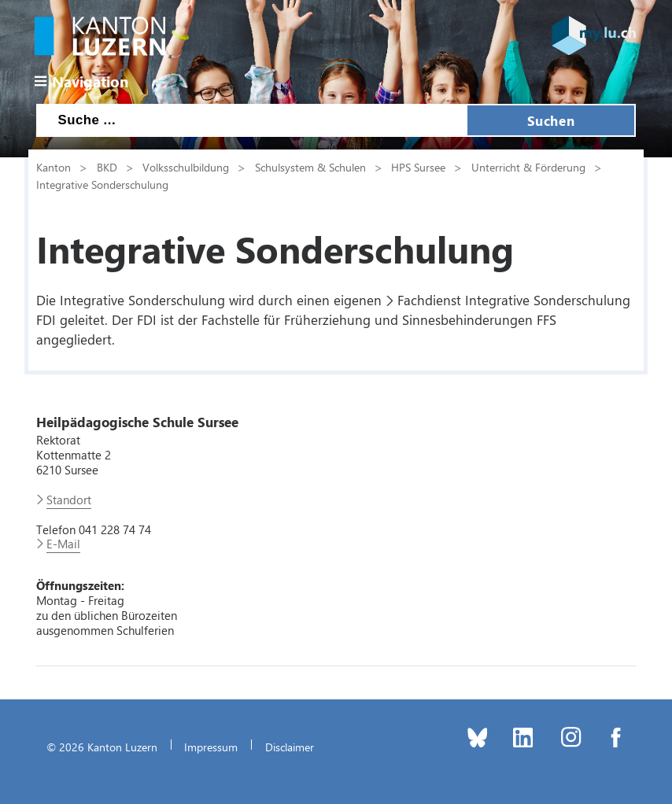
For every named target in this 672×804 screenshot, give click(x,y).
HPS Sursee (418, 167)
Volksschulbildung (186, 167)
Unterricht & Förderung (528, 167)
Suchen (551, 120)
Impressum (211, 747)
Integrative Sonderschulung (102, 184)
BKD (107, 167)
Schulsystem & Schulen (310, 167)
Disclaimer (290, 747)
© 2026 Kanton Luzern (102, 747)
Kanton (54, 167)
